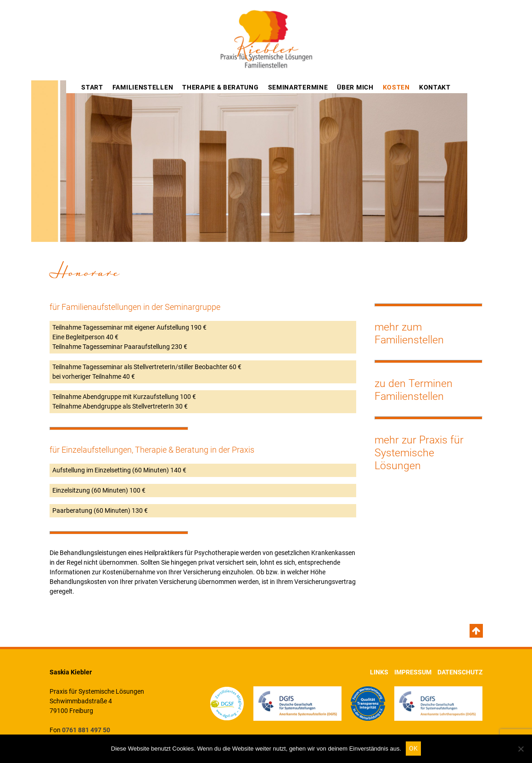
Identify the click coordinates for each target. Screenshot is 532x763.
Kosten (396, 87)
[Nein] (521, 749)
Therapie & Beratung (220, 87)
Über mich (355, 87)
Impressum (413, 672)
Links (379, 672)
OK (413, 748)
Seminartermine (298, 87)
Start (92, 87)
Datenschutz (460, 672)
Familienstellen (143, 87)
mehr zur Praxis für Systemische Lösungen (419, 453)
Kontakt (435, 87)
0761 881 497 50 (86, 730)
